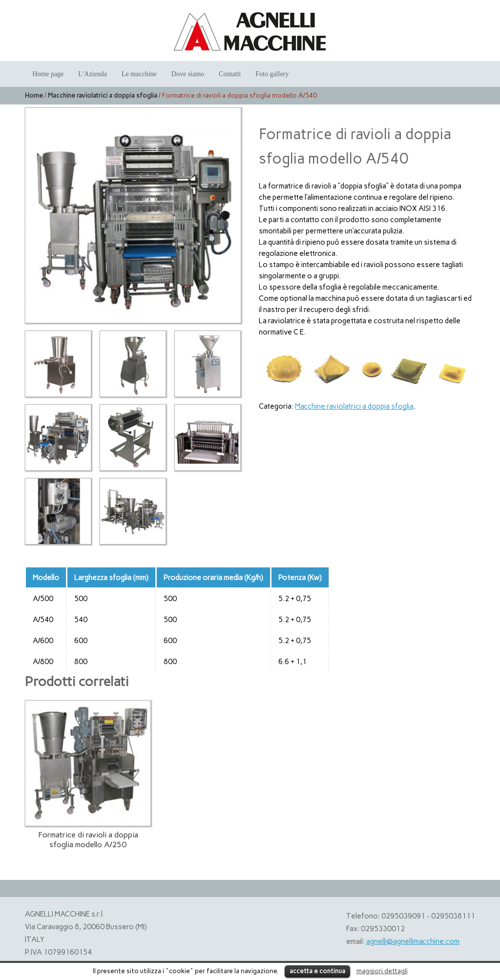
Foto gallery (272, 74)
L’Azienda (93, 74)
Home (34, 95)
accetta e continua (317, 971)
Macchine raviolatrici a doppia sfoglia (103, 95)
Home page (48, 74)
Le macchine (139, 74)
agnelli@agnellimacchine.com (413, 941)
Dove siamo (188, 74)
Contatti (230, 74)
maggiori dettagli (382, 971)
